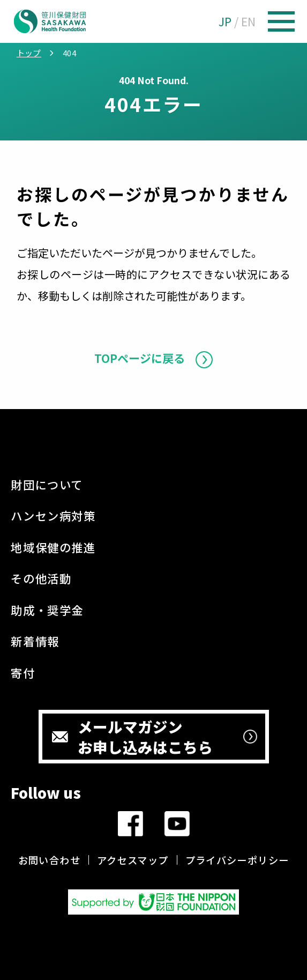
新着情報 (35, 641)
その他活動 (41, 578)
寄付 (23, 673)
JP (225, 21)
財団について (47, 484)
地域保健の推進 (53, 547)
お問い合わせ (49, 860)
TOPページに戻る (140, 358)
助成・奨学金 (47, 610)
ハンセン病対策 (53, 515)
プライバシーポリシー (237, 860)
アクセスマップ (133, 860)
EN (248, 21)
